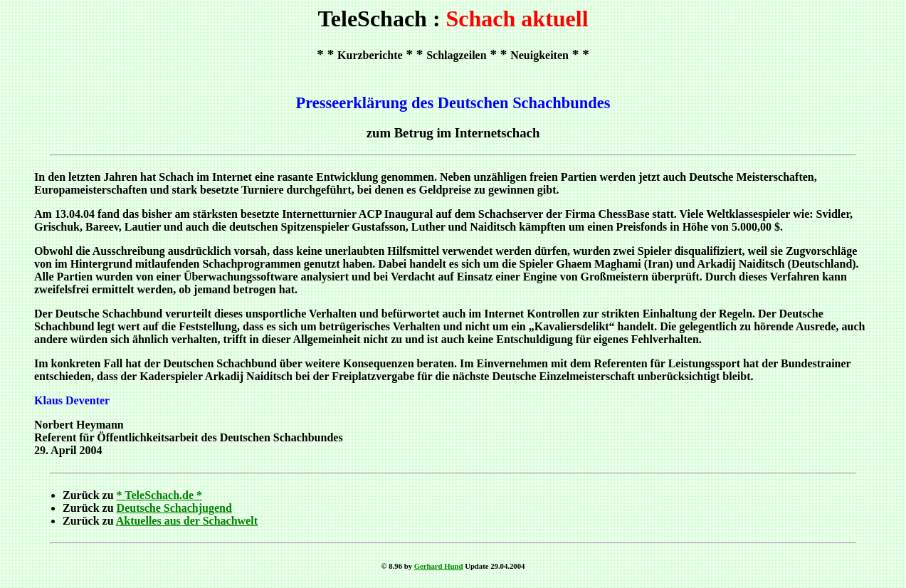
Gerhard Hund (439, 566)
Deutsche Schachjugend (174, 508)
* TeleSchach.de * (159, 495)
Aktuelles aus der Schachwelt (187, 521)
